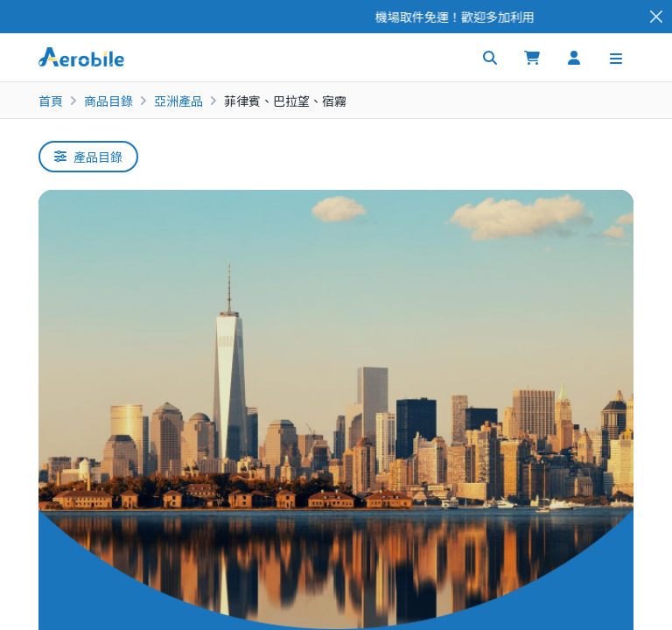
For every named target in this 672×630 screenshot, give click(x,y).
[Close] (656, 17)
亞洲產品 (178, 101)
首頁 (51, 101)
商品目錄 (108, 101)
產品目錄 (88, 157)
